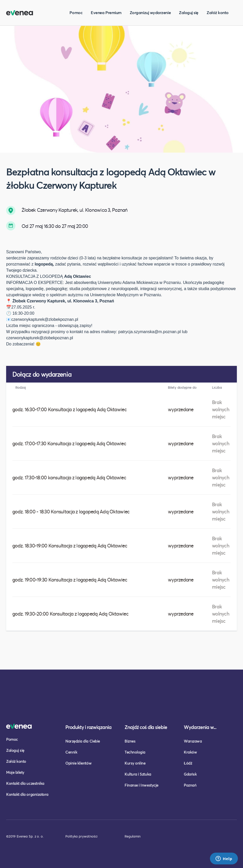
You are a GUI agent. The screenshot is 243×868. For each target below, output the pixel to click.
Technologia (135, 752)
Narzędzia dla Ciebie (83, 741)
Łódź (188, 763)
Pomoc (76, 12)
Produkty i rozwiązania (88, 727)
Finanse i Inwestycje (141, 785)
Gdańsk (190, 774)
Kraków (190, 752)
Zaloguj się (189, 12)
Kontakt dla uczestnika (25, 783)
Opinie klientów (78, 763)
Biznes (130, 741)
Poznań (190, 785)
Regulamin (133, 836)
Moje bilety (15, 772)
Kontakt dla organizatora (27, 794)
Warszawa (193, 741)
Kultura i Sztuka (138, 774)
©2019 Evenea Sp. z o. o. (25, 836)
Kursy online (135, 763)
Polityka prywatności (81, 836)
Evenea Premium (106, 12)
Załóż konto (218, 12)
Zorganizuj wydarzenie (150, 12)
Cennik (71, 752)
